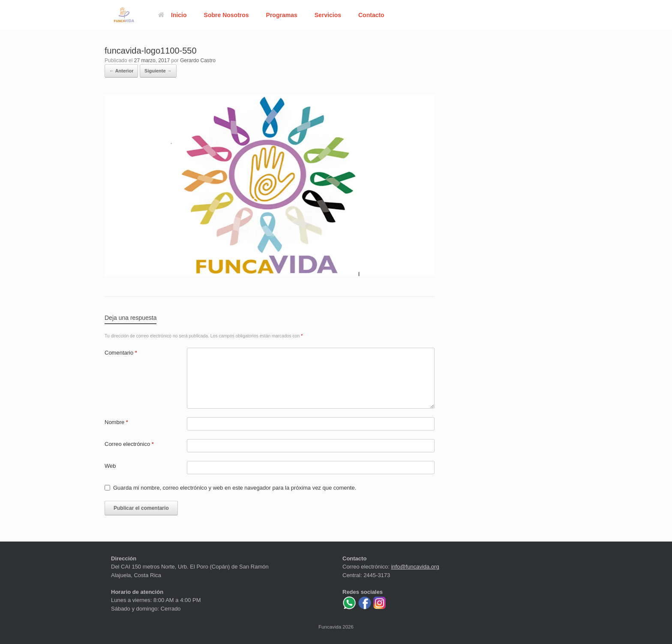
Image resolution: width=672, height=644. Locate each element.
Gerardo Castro (198, 60)
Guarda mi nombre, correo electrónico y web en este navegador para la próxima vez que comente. (235, 488)
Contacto (371, 15)
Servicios (328, 15)
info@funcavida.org (415, 567)
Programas (282, 15)
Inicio (172, 15)
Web (110, 466)
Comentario (121, 353)
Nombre (116, 422)
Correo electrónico (129, 444)
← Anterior (121, 71)
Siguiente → (158, 71)
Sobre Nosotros (226, 15)
